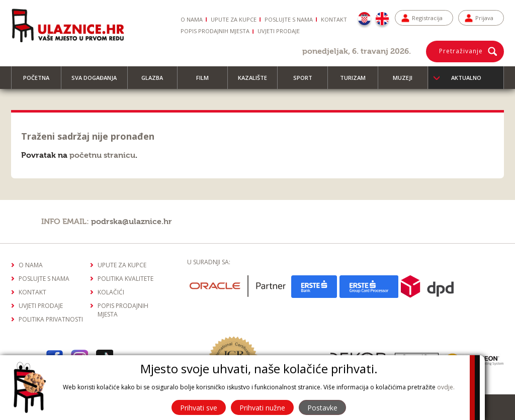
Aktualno (466, 78)
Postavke (322, 408)
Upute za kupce (234, 19)
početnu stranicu (102, 155)
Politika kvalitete (125, 279)
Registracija (427, 18)
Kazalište (257, 81)
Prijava (484, 18)
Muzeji (407, 81)
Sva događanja (99, 81)
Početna (41, 81)
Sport (307, 81)
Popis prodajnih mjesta (215, 31)
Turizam (357, 81)
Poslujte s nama (289, 19)
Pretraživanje (461, 51)
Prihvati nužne (262, 408)
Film (207, 81)
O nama (192, 19)
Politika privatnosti (51, 319)
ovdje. (446, 387)
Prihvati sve (199, 408)
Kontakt (334, 19)
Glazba (157, 81)
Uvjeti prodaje (279, 31)
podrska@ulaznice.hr (132, 222)
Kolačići (111, 292)
